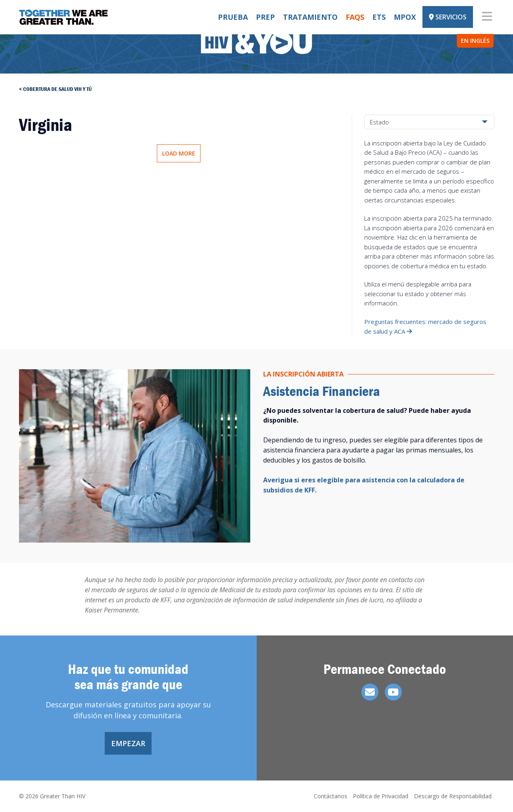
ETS (379, 17)
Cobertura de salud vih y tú (57, 89)
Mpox (405, 17)
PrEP (265, 17)
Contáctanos (330, 796)
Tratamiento (310, 17)
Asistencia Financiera (322, 391)
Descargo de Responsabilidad (453, 796)
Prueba (233, 17)
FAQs (355, 17)
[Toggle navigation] (487, 17)
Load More (179, 153)
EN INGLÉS (475, 41)
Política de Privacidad (381, 796)
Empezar (128, 743)
